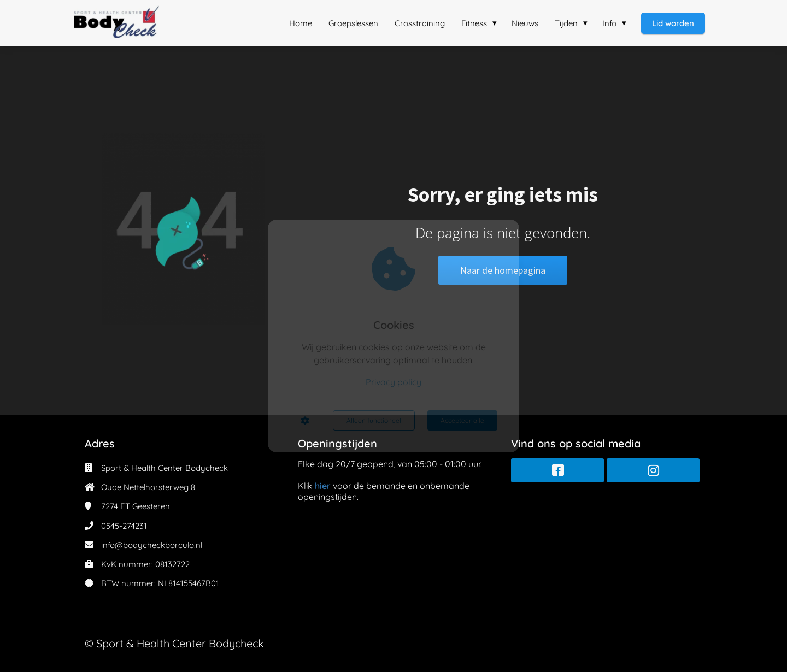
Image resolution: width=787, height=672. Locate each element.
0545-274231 (124, 526)
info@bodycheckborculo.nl (152, 545)
